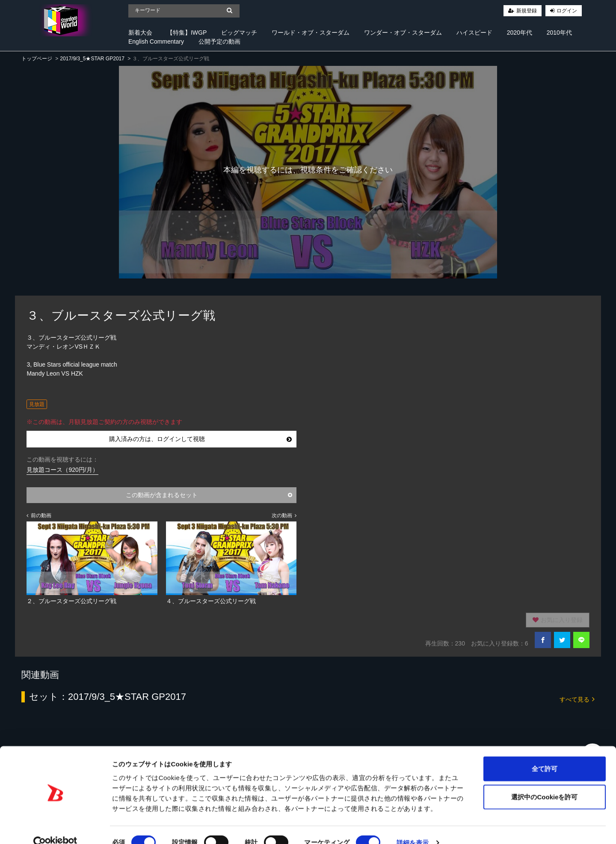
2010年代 (559, 33)
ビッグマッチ (239, 33)
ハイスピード (474, 33)
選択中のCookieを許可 (544, 781)
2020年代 (520, 33)
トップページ (37, 59)
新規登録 (527, 11)
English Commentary (156, 41)
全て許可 (545, 753)
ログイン (567, 11)
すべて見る (577, 699)
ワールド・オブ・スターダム (311, 33)
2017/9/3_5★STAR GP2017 (92, 59)
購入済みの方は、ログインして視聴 (200, 439)
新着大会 (140, 33)
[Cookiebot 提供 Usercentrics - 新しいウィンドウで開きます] (55, 827)
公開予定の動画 (219, 41)
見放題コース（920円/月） (62, 470)
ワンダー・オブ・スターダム (403, 33)
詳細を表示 (413, 827)
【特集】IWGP (187, 33)
